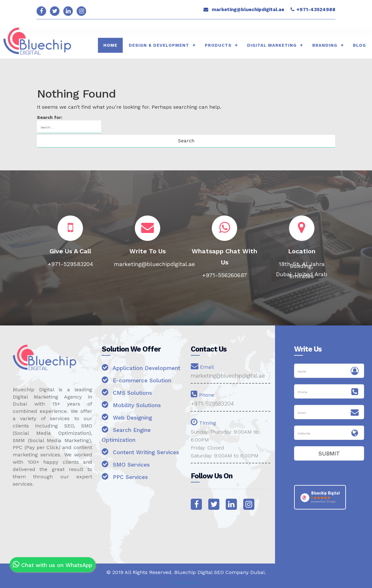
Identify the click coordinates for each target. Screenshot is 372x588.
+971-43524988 (316, 10)
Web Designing (128, 427)
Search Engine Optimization (127, 444)
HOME (110, 45)
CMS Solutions (127, 402)
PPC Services (126, 496)
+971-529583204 (213, 404)
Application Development (123, 373)
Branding (325, 45)
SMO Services (127, 484)
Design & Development (159, 45)
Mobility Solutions (132, 415)
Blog (359, 45)
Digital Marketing (272, 45)
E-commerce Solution (138, 390)
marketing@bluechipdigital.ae (248, 10)
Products (218, 45)
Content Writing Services (129, 467)
